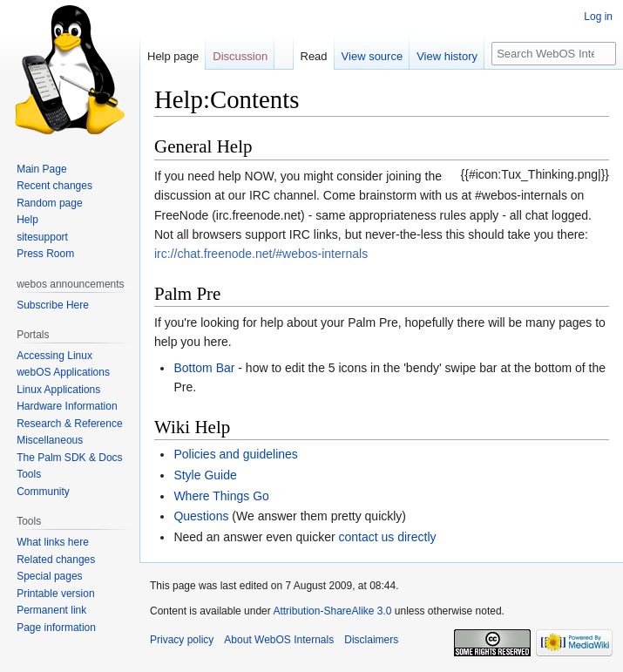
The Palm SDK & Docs (69, 458)
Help (27, 220)
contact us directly (388, 537)
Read (314, 56)
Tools (29, 474)
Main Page (41, 169)
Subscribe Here (53, 305)
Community (43, 492)
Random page (49, 203)
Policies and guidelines (235, 454)
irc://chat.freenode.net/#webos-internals (261, 254)
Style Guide (205, 475)
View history (447, 56)
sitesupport (42, 237)
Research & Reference (69, 424)
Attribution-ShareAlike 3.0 (332, 611)
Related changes (56, 560)
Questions (201, 516)
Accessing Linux (54, 356)
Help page (173, 56)
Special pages (49, 576)
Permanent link (51, 610)
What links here (53, 542)
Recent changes (54, 186)
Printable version (55, 594)
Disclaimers (371, 640)
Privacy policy (182, 640)
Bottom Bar (204, 368)
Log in (598, 17)
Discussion (240, 56)
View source (372, 56)
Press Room (45, 254)
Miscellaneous (50, 440)
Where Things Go (221, 496)
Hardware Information (67, 406)
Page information (56, 628)
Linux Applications (58, 390)
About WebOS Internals (279, 640)
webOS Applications (63, 372)
